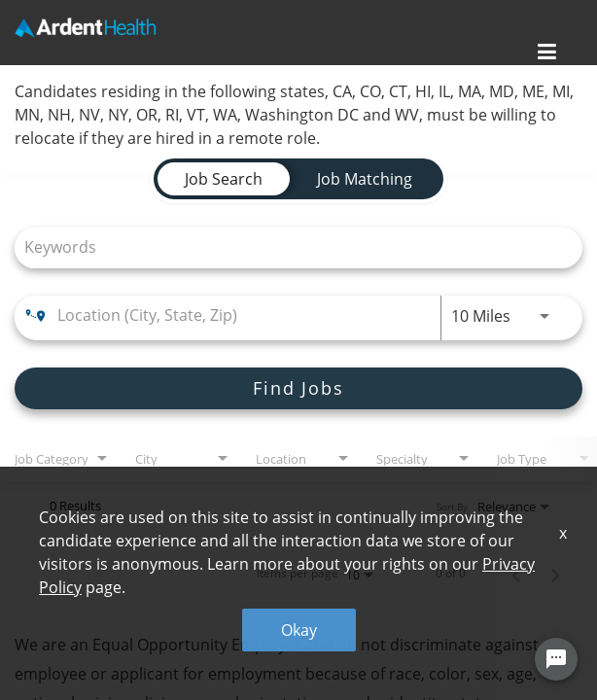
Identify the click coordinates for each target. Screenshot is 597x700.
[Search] (298, 388)
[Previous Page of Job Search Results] (516, 574)
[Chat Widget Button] (556, 659)
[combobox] (289, 247)
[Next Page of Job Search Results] (555, 574)
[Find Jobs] (298, 388)
